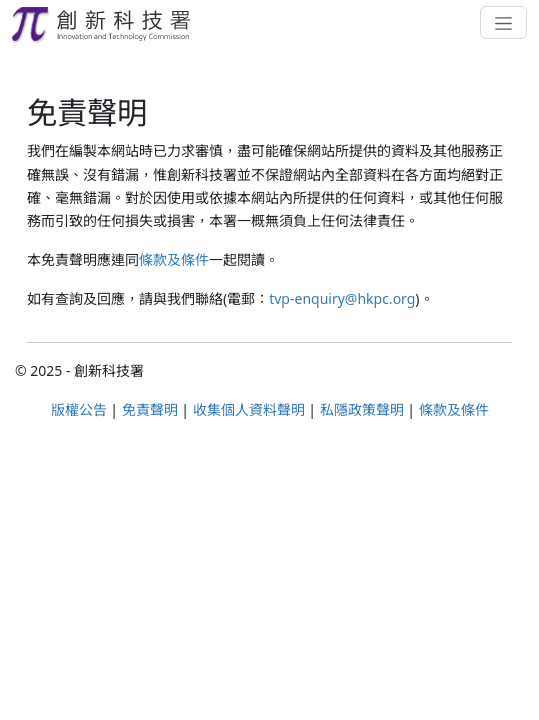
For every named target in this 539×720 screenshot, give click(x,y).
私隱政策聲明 (362, 409)
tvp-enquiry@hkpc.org (342, 298)
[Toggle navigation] (503, 22)
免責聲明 (150, 409)
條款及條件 (174, 259)
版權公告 (79, 409)
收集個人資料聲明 (249, 409)
